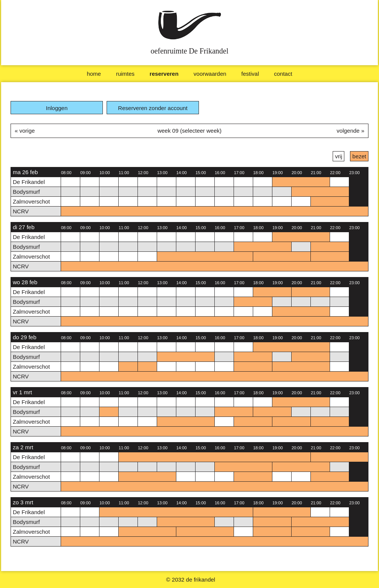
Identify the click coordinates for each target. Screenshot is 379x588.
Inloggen (57, 108)
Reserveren (164, 74)
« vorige (25, 131)
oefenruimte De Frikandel (190, 51)
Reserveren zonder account (153, 108)
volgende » (351, 131)
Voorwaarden (210, 74)
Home (94, 74)
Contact (283, 74)
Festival (250, 74)
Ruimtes (125, 74)
